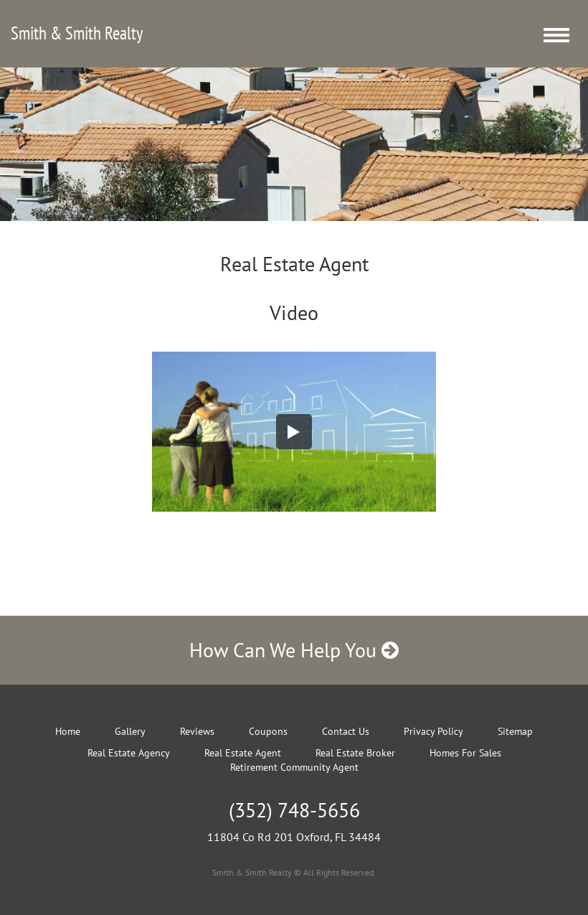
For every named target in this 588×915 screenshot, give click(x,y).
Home (68, 731)
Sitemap (515, 731)
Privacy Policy (433, 731)
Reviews (197, 731)
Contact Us (346, 731)
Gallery (130, 731)
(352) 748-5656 (294, 810)
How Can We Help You (294, 650)
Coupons (268, 731)
